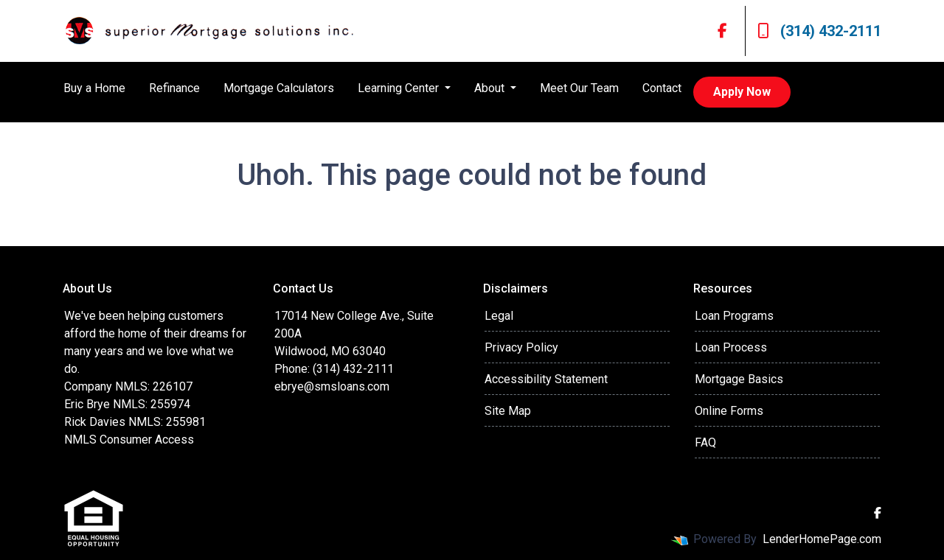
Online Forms (729, 411)
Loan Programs (734, 316)
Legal (499, 316)
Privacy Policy (521, 347)
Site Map (508, 411)
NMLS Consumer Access (129, 440)
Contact (662, 88)
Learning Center (400, 88)
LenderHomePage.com (822, 539)
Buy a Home (94, 88)
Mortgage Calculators (279, 88)
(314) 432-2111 (819, 31)
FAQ (705, 442)
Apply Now (742, 92)
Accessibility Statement (546, 379)
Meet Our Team (579, 88)
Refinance (174, 88)
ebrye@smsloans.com (332, 386)
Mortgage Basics (739, 379)
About (491, 88)
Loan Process (731, 347)
